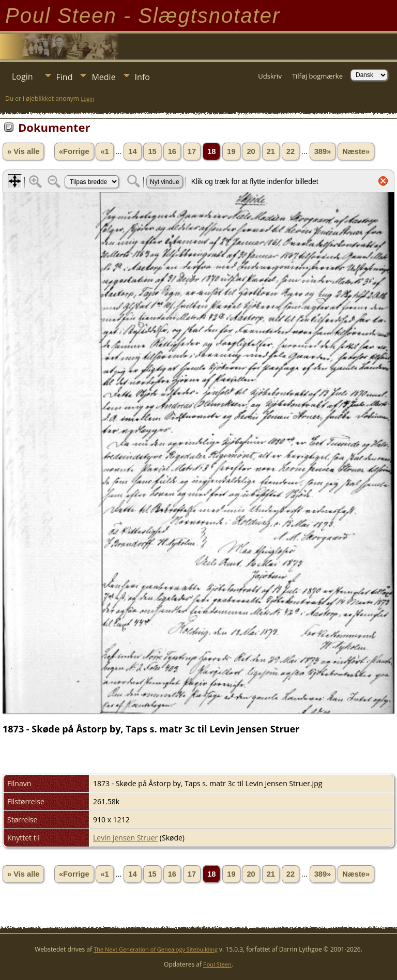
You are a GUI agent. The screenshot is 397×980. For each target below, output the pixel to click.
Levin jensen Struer (125, 838)
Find (65, 77)
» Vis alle (23, 151)
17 (192, 151)
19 (231, 151)
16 (172, 151)
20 (251, 151)
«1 (104, 151)
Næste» (356, 151)
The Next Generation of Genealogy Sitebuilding (156, 949)
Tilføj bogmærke (317, 76)
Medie (103, 77)
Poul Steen (217, 964)
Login (22, 76)
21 (271, 151)
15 (152, 151)
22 (291, 151)
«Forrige (74, 151)
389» (323, 151)
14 (132, 151)
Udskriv (270, 76)
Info (142, 77)
